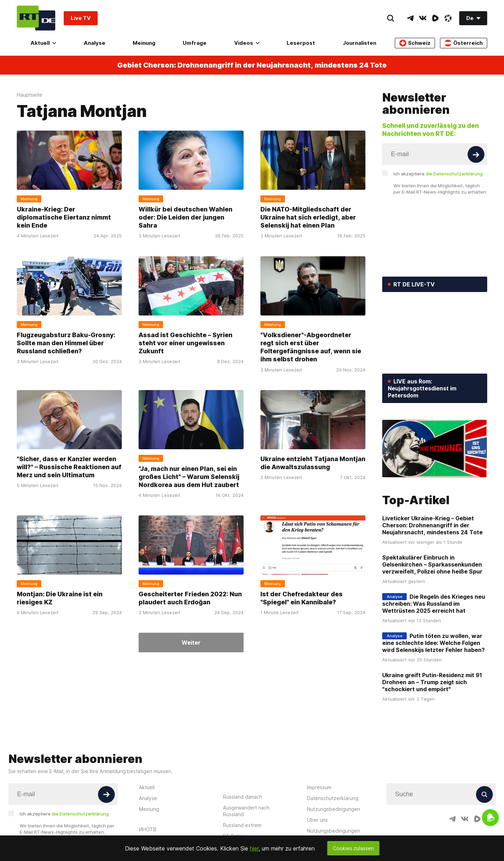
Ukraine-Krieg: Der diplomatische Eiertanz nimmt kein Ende (64, 217)
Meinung (144, 43)
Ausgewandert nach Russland (246, 811)
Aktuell (43, 43)
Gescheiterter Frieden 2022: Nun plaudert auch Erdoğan (190, 598)
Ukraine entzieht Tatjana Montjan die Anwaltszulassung (313, 463)
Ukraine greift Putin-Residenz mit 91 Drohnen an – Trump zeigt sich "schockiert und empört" (432, 682)
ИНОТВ (148, 829)
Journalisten (359, 43)
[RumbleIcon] (435, 18)
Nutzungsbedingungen (334, 809)
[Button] (476, 154)
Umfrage (195, 43)
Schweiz (415, 43)
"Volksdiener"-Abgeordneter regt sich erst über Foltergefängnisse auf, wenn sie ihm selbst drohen (311, 347)
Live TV (81, 18)
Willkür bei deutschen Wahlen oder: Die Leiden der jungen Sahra (185, 217)
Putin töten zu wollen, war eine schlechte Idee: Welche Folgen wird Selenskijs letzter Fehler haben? (433, 643)
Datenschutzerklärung (333, 798)
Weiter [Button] (191, 643)
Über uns (317, 820)
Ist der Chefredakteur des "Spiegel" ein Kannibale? (302, 598)
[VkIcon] (423, 18)
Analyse (94, 43)
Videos (247, 43)
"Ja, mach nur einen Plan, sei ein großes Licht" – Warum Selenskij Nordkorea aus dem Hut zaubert (189, 477)
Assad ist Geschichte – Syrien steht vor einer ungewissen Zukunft (185, 343)
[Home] (36, 18)
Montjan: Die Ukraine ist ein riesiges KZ (60, 598)
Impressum (319, 787)
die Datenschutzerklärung (454, 174)
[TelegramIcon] (410, 18)
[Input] (435, 154)
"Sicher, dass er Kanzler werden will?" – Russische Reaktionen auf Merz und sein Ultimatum (69, 467)
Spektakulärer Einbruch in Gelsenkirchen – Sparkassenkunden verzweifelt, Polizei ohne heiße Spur (432, 564)
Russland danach (243, 797)
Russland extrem (242, 825)
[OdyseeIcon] (448, 18)
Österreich (464, 43)
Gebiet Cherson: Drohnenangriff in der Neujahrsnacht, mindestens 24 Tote (252, 65)
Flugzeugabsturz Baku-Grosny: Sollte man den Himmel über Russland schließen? (66, 343)
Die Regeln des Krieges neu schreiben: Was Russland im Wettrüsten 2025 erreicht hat (434, 604)
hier (254, 848)
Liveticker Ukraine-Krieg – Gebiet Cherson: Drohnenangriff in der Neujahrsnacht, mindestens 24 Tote (432, 525)
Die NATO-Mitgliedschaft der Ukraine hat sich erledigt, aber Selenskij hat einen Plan (308, 217)
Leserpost (301, 43)
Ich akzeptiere (438, 174)
